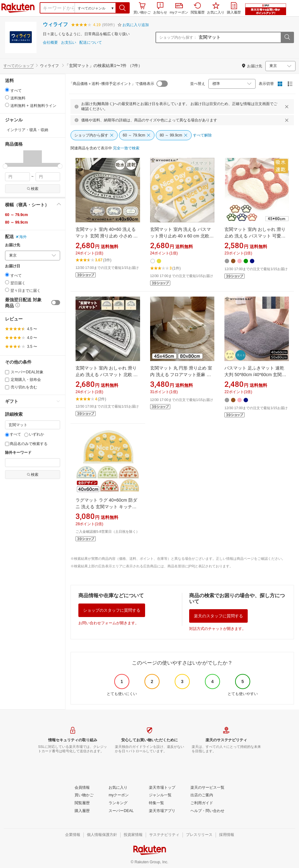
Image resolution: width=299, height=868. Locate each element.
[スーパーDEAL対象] (7, 372)
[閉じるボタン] (288, 107)
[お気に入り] (118, 788)
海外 (21, 237)
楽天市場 (18, 8)
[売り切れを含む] (7, 387)
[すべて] (7, 435)
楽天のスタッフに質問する (218, 616)
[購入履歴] (82, 811)
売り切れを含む (21, 387)
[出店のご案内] (202, 795)
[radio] (7, 90)
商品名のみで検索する (26, 444)
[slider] (5, 166)
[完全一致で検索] (126, 148)
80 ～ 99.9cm (17, 222)
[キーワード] (33, 425)
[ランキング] (118, 803)
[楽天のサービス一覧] (207, 788)
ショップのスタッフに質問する (112, 610)
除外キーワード (18, 453)
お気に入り (216, 8)
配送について (91, 43)
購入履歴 (234, 8)
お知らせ (160, 8)
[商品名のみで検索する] (7, 444)
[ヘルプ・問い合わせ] (207, 811)
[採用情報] (227, 835)
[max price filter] (48, 177)
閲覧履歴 (198, 8)
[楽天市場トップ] (162, 788)
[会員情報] (82, 788)
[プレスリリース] (199, 835)
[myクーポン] (119, 795)
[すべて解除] (202, 136)
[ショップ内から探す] (94, 135)
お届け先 (13, 245)
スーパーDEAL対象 (24, 372)
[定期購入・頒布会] (7, 380)
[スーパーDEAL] (121, 811)
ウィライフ (55, 24)
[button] (123, 8)
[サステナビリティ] (164, 835)
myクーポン (179, 9)
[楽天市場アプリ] (162, 811)
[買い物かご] (84, 795)
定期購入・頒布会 (23, 380)
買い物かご (142, 8)
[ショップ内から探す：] (239, 37)
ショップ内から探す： (178, 37)
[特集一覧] (156, 803)
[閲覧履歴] (82, 803)
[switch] (56, 303)
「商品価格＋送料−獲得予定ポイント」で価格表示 (112, 84)
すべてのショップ (19, 66)
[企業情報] (73, 835)
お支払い (69, 43)
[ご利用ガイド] (202, 803)
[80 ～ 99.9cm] (174, 135)
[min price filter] (17, 177)
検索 (33, 189)
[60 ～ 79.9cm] (137, 135)
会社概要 (50, 43)
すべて (13, 434)
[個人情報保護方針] (102, 835)
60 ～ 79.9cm (17, 215)
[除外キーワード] (33, 463)
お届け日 (13, 266)
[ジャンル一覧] (160, 795)
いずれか (34, 434)
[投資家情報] (133, 835)
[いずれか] (26, 435)
